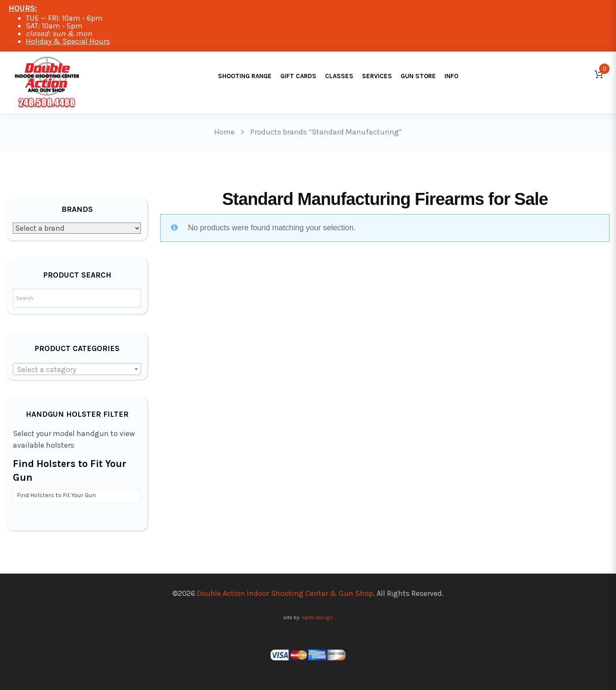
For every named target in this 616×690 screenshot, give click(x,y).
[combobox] (77, 369)
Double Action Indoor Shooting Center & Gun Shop (285, 593)
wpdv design (317, 617)
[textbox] (77, 369)
